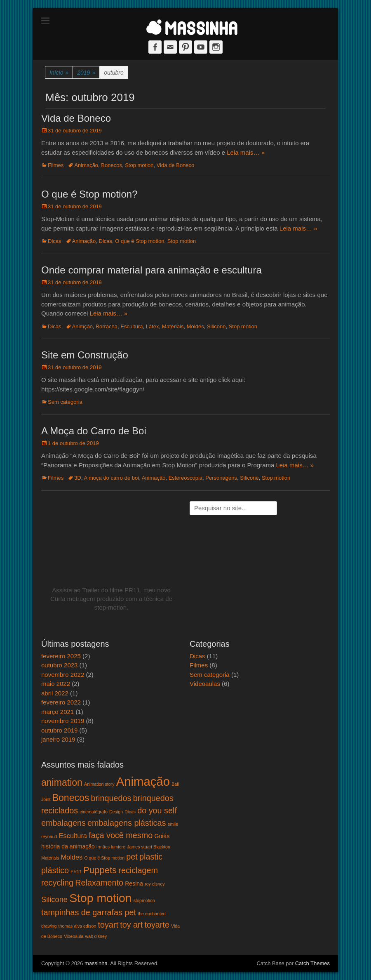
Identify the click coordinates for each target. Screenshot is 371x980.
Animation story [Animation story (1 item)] (99, 784)
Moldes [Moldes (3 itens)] (72, 857)
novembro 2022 (63, 675)
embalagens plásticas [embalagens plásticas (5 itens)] (127, 823)
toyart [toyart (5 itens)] (108, 925)
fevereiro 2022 (61, 702)
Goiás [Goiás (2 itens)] (162, 836)
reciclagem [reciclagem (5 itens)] (138, 870)
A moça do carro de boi (111, 478)
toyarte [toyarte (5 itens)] (157, 925)
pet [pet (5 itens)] (132, 857)
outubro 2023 (59, 665)
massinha (96, 963)
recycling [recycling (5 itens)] (57, 883)
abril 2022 (55, 693)
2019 (86, 73)
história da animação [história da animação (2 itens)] (68, 846)
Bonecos (112, 165)
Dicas (55, 241)
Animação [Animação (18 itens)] (143, 781)
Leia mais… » (246, 152)
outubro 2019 (59, 730)
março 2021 (58, 712)
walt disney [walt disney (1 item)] (96, 936)
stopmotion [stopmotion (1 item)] (144, 900)
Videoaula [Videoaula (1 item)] (74, 936)
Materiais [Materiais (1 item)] (50, 858)
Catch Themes (312, 963)
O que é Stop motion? (89, 194)
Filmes (56, 165)
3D (78, 478)
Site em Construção (85, 355)
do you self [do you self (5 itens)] (157, 810)
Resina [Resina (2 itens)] (134, 883)
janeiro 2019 (58, 739)
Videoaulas (205, 684)
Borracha (107, 326)
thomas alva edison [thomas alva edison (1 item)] (77, 926)
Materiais (173, 326)
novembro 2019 (63, 721)
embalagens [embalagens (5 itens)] (63, 823)
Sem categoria (65, 402)
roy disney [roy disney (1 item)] (155, 884)
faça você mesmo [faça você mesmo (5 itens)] (121, 835)
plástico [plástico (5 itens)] (55, 870)
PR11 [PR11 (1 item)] (76, 872)
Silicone (216, 326)
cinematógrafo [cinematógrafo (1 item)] (94, 812)
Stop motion (139, 165)
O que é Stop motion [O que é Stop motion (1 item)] (104, 858)
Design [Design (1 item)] (116, 812)
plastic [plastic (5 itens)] (151, 857)
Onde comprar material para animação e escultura (151, 270)
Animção (83, 326)
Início (59, 73)
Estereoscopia (185, 478)
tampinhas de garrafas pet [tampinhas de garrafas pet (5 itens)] (89, 912)
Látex (153, 326)
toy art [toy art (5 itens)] (131, 925)
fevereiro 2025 (61, 656)
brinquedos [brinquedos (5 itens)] (111, 798)
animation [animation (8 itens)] (62, 782)
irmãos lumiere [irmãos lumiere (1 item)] (111, 847)
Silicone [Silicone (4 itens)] (54, 899)
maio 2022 (56, 684)
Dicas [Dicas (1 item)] (130, 812)
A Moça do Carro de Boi (94, 431)
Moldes (195, 326)
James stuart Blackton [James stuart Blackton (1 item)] (149, 847)
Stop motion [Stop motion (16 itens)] (100, 898)
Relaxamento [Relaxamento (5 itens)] (99, 883)
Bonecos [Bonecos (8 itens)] (71, 798)
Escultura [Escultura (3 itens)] (73, 836)
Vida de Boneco (76, 118)
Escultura (131, 326)
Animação (86, 165)
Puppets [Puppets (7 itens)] (100, 870)
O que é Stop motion (140, 241)
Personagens (221, 478)
